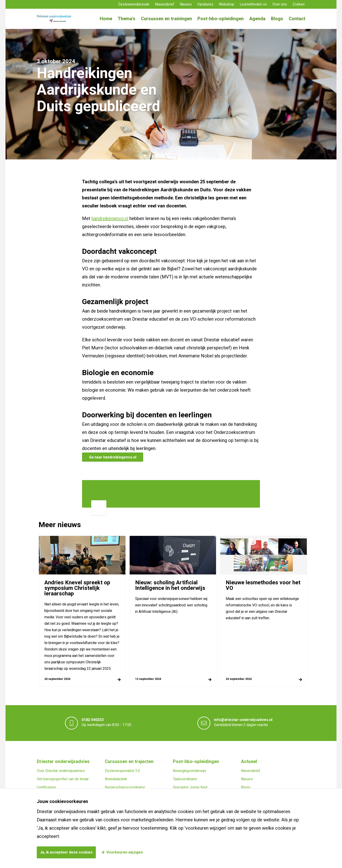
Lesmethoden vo (253, 4)
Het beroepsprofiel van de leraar (63, 779)
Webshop (227, 4)
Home (106, 19)
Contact (297, 19)
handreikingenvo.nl (110, 219)
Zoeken (298, 4)
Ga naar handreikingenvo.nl (113, 457)
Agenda (257, 19)
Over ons (280, 4)
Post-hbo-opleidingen (221, 19)
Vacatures (205, 4)
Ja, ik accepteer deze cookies (66, 852)
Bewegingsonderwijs (190, 771)
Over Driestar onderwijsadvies (61, 771)
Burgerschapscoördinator (125, 787)
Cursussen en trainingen (166, 19)
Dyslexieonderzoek (134, 4)
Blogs (277, 19)
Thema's (127, 19)
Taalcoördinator (185, 779)
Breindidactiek (116, 779)
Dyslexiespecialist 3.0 (122, 771)
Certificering (46, 787)
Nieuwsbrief (165, 4)
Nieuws (186, 4)
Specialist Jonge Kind (190, 787)
